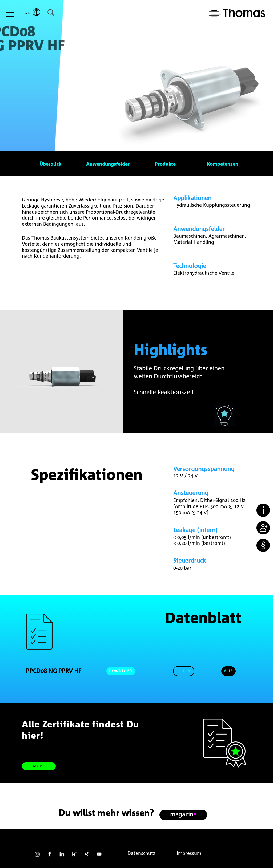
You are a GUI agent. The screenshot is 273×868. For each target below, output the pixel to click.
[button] (184, 671)
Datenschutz (141, 853)
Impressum (189, 853)
